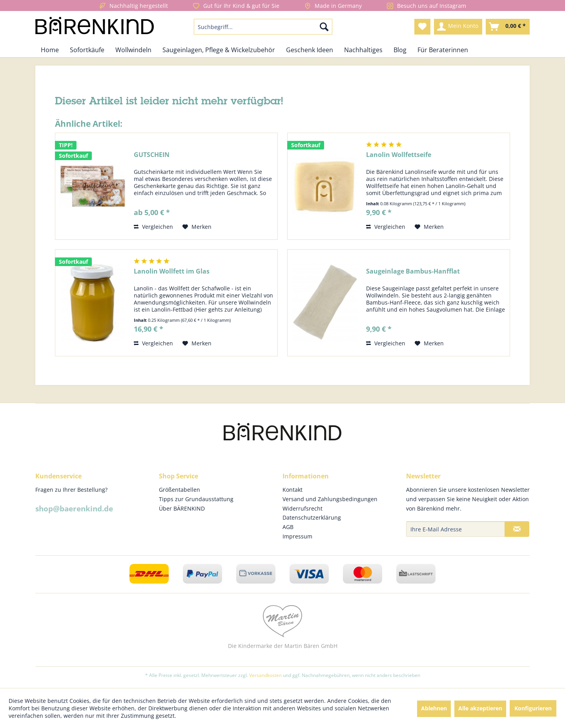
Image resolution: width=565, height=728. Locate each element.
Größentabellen (180, 490)
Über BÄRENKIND (182, 508)
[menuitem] (263, 27)
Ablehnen (434, 708)
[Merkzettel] (422, 27)
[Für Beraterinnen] (443, 50)
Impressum (297, 536)
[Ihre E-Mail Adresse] (456, 529)
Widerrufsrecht (303, 508)
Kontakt (293, 490)
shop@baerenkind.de (74, 509)
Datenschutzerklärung (312, 517)
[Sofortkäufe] (87, 50)
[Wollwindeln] (133, 50)
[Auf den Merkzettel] (197, 227)
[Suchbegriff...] (263, 27)
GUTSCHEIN (152, 155)
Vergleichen (153, 227)
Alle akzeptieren (480, 708)
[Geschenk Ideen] (310, 50)
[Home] (50, 50)
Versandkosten (265, 675)
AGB (288, 527)
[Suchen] (324, 27)
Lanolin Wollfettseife (399, 155)
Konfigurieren (533, 708)
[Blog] (400, 50)
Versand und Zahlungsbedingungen (330, 499)
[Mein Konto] (458, 27)
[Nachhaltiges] (363, 50)
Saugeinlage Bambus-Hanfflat (413, 271)
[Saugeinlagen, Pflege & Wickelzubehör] (219, 50)
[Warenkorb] (508, 27)
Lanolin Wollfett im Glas (172, 271)
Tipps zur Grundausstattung (196, 499)
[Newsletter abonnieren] (517, 529)
